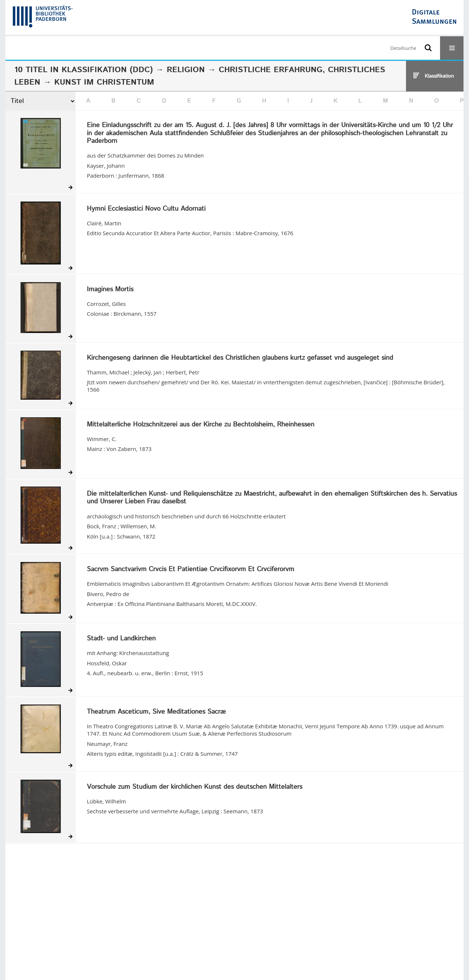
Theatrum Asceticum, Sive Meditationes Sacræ (156, 712)
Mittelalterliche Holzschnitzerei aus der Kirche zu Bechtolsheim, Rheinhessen (201, 425)
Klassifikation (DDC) (107, 70)
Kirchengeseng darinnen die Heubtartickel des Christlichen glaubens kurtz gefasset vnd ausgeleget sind (240, 358)
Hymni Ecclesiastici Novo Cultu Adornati (146, 209)
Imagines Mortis (110, 290)
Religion (186, 70)
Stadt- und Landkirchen (121, 639)
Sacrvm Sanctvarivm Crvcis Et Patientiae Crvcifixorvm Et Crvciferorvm (191, 570)
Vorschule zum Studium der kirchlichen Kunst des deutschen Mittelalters (195, 787)
